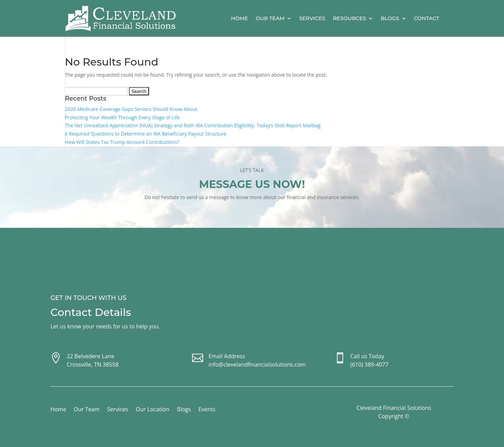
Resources (349, 18)
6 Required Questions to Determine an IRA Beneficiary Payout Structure (145, 134)
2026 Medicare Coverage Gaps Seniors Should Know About (131, 109)
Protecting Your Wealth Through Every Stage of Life (122, 117)
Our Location (153, 410)
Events (207, 410)
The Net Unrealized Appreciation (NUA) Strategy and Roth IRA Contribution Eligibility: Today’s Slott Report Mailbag (193, 125)
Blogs (390, 18)
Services (312, 18)
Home (239, 18)
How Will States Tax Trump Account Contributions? (122, 142)
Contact (427, 18)
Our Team (270, 18)
